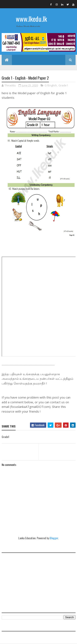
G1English (51, 85)
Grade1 (63, 85)
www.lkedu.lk (31, 19)
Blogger (54, 538)
